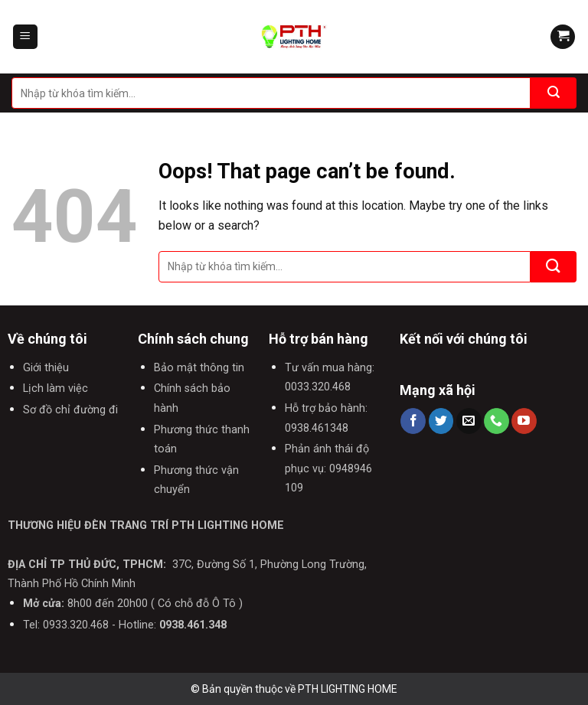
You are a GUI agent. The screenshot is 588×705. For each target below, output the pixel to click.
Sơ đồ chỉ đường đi (70, 410)
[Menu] (26, 37)
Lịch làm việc (56, 388)
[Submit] (554, 93)
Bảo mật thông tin (199, 368)
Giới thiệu (46, 368)
